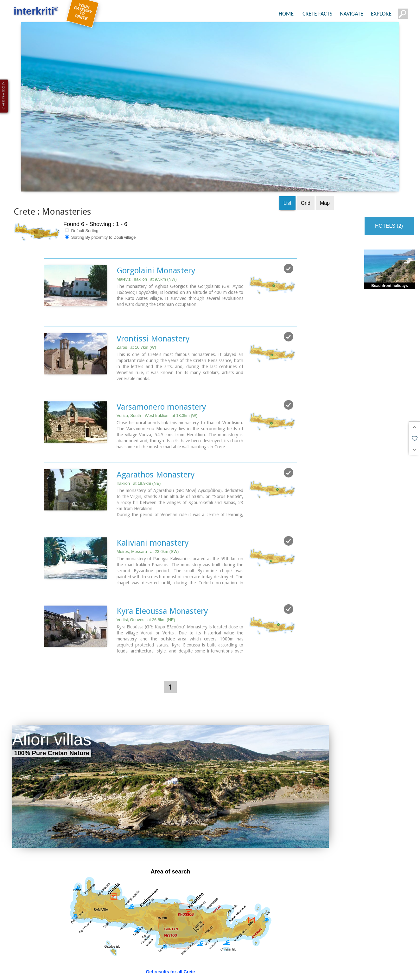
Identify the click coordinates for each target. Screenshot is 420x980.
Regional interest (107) (66, 949)
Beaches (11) (282, 949)
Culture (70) (65, 963)
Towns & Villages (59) (235, 949)
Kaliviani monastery (153, 502)
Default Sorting (82, 191)
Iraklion (139, 443)
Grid (306, 163)
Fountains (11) (27, 963)
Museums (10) (219, 963)
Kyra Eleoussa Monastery (162, 570)
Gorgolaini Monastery (156, 231)
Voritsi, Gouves (146, 579)
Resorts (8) (317, 949)
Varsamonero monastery (161, 367)
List (287, 163)
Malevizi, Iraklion (147, 240)
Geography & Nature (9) (176, 949)
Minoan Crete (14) (175, 963)
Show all (21, 949)
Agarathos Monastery (156, 434)
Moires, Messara (148, 511)
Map (325, 163)
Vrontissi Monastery (153, 299)
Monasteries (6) (261, 963)
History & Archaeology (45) (117, 963)
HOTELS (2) (389, 186)
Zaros (136, 307)
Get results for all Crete (171, 931)
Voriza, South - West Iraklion (157, 375)
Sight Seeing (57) (122, 949)
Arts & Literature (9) (308, 963)
